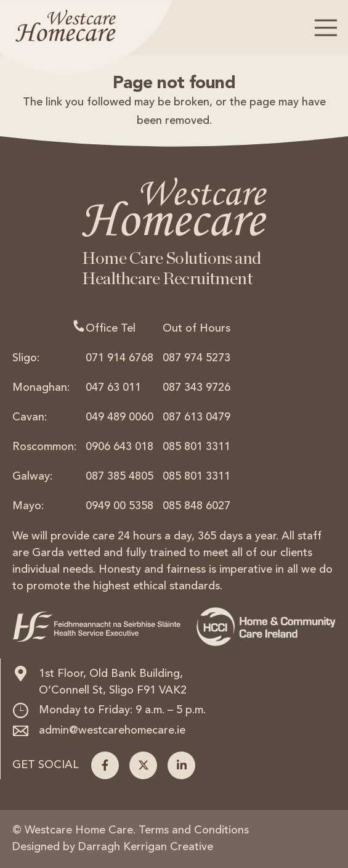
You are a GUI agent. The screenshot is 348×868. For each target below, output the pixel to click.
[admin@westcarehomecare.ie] (26, 731)
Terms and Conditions (194, 830)
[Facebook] (105, 765)
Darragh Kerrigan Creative (146, 847)
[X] (143, 765)
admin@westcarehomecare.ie (112, 731)
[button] (326, 28)
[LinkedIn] (181, 765)
